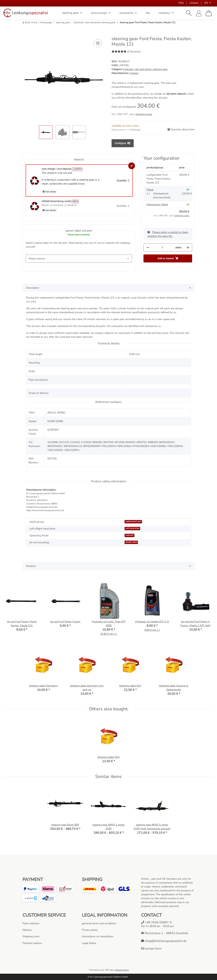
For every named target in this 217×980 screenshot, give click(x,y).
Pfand (150, 190)
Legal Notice (89, 943)
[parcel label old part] (79, 259)
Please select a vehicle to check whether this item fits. (168, 234)
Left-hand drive (132, 528)
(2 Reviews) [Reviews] (126, 52)
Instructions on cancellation (98, 936)
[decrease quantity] (148, 247)
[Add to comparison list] (98, 43)
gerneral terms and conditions (99, 923)
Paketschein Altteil (157, 205)
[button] (189, 13)
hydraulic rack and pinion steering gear (145, 69)
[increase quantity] (188, 247)
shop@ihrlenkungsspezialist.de (164, 941)
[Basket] (209, 13)
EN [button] (206, 3)
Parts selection (31, 923)
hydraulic (129, 535)
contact (194, 3)
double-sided (131, 542)
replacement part (133, 521)
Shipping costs (31, 936)
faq (148, 13)
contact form (151, 949)
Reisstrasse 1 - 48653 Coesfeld (164, 933)
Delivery (27, 930)
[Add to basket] (25, 34)
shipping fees (122, 970)
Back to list (31, 22)
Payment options (32, 943)
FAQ (181, 3)
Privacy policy (90, 930)
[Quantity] (162, 247)
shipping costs (144, 114)
